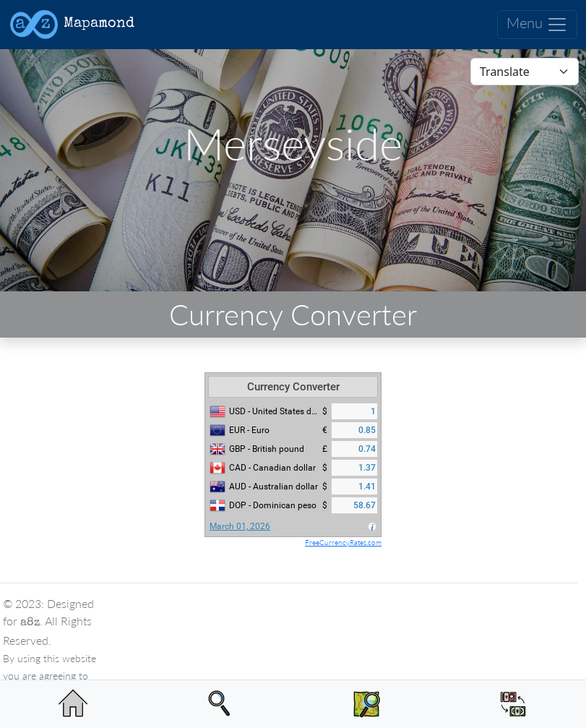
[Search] (220, 704)
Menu (537, 25)
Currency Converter (293, 387)
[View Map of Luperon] (367, 704)
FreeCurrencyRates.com (343, 542)
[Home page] (73, 704)
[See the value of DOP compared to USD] (513, 704)
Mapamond (72, 25)
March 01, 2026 (240, 526)
